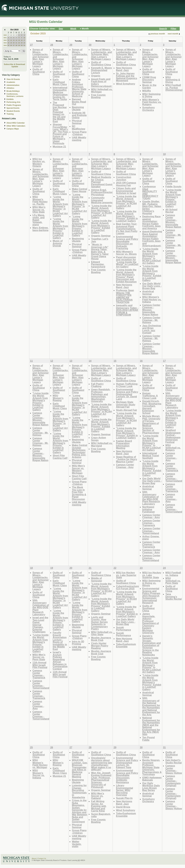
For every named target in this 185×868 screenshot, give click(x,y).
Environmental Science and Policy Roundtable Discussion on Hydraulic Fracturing (127, 243)
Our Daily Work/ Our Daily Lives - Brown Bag (152, 286)
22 (19, 43)
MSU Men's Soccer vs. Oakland (98, 796)
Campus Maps (13, 129)
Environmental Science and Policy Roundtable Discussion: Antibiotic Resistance (127, 776)
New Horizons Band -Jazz (124, 69)
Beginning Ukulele (78, 108)
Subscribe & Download (14, 64)
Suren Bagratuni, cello (101, 815)
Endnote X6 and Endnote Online (79, 115)
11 (8, 40)
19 (11, 43)
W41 (5, 38)
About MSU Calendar (16, 123)
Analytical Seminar (148, 293)
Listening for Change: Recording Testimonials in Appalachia (79, 791)
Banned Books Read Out (79, 102)
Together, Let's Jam (100, 240)
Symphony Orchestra (149, 109)
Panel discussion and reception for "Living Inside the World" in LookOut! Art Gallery (127, 262)
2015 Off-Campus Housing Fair (126, 184)
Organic (96, 76)
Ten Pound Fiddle (148, 739)
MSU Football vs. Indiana (173, 574)
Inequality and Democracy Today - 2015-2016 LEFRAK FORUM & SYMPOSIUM (127, 310)
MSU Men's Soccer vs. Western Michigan (78, 469)
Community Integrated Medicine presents (102, 200)
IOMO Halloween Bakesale (152, 779)
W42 (5, 40)
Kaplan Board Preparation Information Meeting (124, 445)
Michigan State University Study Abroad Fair (126, 404)
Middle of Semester (97, 579)
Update (15, 67)
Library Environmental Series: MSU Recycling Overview (124, 790)
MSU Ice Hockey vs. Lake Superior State (126, 575)
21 (16, 43)
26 (11, 45)
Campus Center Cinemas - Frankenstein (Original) (173, 781)
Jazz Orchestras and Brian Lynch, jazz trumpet (152, 329)
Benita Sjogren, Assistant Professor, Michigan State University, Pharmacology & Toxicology (152, 767)
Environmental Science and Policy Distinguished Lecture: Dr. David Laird (127, 394)
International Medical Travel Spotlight (151, 456)
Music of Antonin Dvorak (58, 243)
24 (24, 43)
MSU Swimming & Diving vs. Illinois (151, 583)
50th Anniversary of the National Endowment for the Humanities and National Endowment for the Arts (151, 706)
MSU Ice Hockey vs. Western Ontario (39, 163)
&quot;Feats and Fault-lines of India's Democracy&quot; (102, 83)
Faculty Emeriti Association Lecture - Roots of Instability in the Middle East (60, 641)
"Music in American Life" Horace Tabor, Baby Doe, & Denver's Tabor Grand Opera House (100, 252)
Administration (13, 85)
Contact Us (42, 858)
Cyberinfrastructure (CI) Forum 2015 (127, 587)
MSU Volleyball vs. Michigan (102, 91)
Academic (11, 82)
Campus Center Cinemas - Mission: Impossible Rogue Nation (151, 310)
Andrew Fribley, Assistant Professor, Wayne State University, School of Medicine (79, 88)
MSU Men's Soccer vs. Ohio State (39, 209)
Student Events (13, 111)
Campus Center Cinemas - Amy (125, 466)
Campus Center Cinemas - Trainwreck (151, 523)
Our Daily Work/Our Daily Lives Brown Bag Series (151, 787)
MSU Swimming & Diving (151, 95)
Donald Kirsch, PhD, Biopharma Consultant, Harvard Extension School (152, 407)
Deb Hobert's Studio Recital (174, 761)
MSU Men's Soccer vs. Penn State (39, 657)
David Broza (123, 807)
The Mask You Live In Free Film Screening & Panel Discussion (79, 493)
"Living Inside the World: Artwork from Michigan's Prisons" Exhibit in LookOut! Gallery (60, 228)
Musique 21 (59, 147)
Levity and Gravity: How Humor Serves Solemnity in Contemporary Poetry (99, 623)
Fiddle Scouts (173, 186)
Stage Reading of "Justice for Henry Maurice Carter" (127, 459)
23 (22, 43)
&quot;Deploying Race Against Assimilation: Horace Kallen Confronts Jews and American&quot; (152, 239)
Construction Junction (124, 178)
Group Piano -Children (79, 133)
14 (16, 40)
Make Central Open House (80, 190)
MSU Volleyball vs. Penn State (173, 581)
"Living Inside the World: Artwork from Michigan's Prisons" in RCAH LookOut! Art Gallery (60, 206)
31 (24, 45)
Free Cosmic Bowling (98, 96)
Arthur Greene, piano (151, 538)
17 (24, 40)
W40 (5, 35)
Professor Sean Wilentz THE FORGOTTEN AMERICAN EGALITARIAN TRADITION (125, 296)
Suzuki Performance (123, 629)
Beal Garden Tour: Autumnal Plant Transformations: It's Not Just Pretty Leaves (127, 229)
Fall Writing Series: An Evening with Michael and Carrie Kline (99, 806)
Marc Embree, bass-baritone (40, 229)
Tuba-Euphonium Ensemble (126, 645)
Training (10, 114)
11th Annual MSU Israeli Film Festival (40, 665)
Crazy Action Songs (98, 439)
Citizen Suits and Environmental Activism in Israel (126, 191)
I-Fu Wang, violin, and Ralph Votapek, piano (39, 220)
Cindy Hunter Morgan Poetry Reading (100, 646)
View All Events (13, 79)
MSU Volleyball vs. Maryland (102, 444)
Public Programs (14, 105)
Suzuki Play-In (124, 798)
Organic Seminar (101, 236)
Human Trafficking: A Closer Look (127, 385)
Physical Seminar (77, 122)
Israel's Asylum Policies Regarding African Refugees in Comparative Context (60, 660)
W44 (5, 45)
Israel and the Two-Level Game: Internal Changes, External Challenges (40, 625)
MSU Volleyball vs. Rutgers (173, 448)
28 (11, 35)
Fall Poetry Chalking (97, 385)
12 (11, 40)
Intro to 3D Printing (78, 643)
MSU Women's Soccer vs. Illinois (126, 253)
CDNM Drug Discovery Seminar (149, 80)
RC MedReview (79, 128)
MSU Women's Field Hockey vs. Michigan (40, 764)
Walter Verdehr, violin (77, 844)
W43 (5, 43)
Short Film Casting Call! (60, 457)
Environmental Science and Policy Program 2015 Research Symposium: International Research (151, 596)
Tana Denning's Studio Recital (174, 596)
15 (19, 40)
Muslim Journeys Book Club (101, 639)
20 (14, 43)
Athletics (10, 88)
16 (22, 40)
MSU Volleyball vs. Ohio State (102, 633)
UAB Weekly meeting (79, 139)
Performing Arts (13, 102)
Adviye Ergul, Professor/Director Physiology (102, 192)
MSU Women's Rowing (58, 398)
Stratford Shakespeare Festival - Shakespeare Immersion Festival (173, 436)
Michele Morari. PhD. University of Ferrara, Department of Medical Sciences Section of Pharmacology (151, 424)
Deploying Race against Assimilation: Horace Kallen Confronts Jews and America (151, 222)
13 (14, 40)
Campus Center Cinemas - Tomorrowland (151, 531)
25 (8, 45)
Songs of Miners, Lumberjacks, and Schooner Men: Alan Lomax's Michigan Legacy (41, 58)
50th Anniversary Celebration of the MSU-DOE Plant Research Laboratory (151, 498)
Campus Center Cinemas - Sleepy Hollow (174, 769)
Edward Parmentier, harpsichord (98, 264)
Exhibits (10, 99)
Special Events (13, 108)
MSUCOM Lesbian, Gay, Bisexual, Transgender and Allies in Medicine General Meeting (80, 768)
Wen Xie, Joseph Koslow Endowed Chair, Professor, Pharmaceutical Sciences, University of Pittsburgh (101, 780)
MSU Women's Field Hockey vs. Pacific (40, 200)
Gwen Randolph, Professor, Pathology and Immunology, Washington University (101, 395)
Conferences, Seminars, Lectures (15, 95)
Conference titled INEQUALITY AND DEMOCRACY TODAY (150, 192)
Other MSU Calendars (16, 126)
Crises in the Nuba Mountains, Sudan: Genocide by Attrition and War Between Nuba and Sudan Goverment (80, 811)
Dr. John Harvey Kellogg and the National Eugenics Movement (127, 77)
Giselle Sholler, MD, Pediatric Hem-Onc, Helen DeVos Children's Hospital (152, 207)
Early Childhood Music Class (60, 82)
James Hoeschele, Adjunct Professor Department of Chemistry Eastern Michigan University (151, 623)
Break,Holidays (13, 91)
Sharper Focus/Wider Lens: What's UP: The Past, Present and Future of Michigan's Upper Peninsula (61, 134)
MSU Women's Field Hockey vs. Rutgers (152, 102)
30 (16, 35)
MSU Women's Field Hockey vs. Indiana (152, 299)
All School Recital (171, 211)
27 (8, 35)
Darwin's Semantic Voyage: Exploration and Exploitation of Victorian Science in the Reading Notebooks (151, 645)
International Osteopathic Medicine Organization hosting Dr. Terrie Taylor (60, 93)
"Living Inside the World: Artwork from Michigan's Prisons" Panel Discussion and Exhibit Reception (126, 276)
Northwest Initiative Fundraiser (149, 509)
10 (24, 38)
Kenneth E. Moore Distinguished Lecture (101, 70)
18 (8, 43)
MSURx (147, 91)
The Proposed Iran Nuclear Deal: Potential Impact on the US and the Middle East (60, 112)
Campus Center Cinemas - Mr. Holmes (151, 320)
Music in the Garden (149, 86)
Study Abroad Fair (126, 410)
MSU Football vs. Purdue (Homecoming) (174, 87)
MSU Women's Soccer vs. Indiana (39, 774)
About (34, 858)
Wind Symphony (125, 84)
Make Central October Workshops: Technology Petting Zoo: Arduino (80, 451)
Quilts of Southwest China (39, 72)
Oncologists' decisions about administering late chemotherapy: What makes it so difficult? (101, 764)
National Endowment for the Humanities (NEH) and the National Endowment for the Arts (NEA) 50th (151, 726)
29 (14, 35)
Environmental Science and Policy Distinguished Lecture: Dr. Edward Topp (127, 763)
